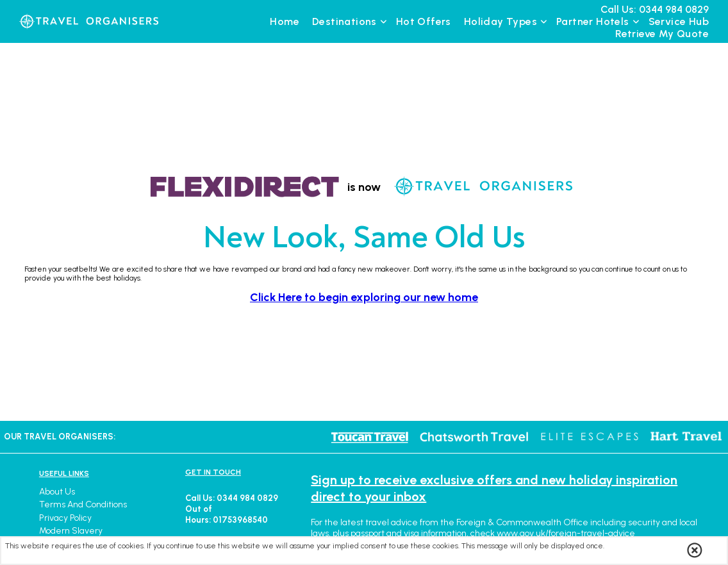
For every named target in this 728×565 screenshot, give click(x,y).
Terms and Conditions (83, 504)
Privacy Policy (65, 518)
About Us (57, 492)
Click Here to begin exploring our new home (364, 297)
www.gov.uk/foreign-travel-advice (566, 533)
